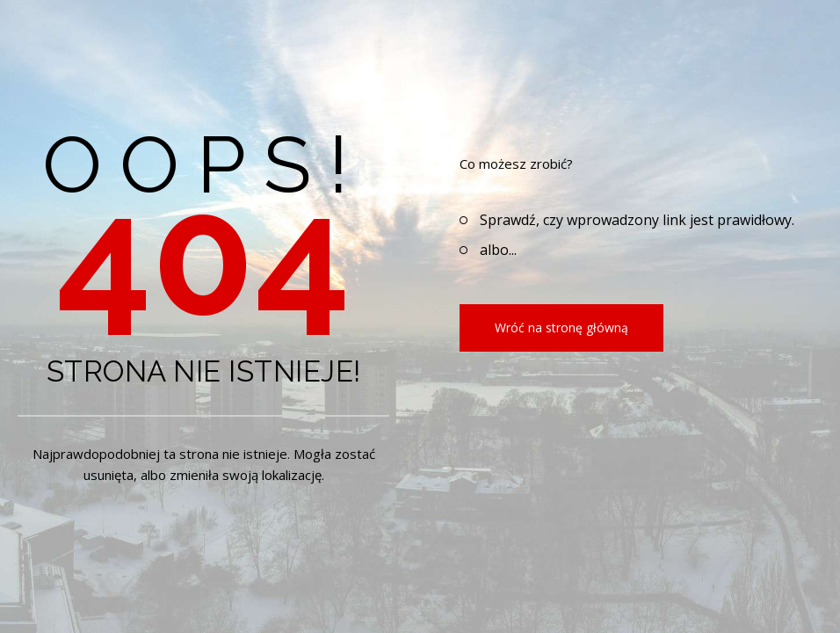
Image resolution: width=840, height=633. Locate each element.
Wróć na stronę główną (561, 327)
